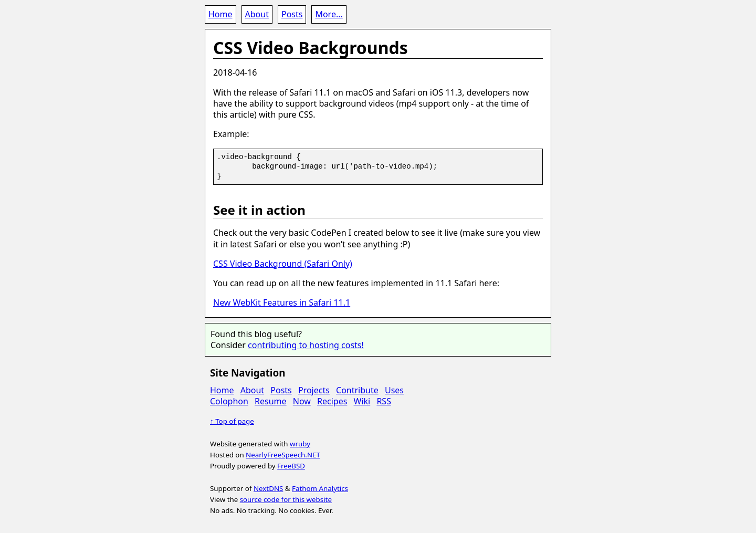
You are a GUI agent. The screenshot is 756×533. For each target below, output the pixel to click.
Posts (292, 14)
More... (329, 14)
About (257, 14)
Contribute (357, 390)
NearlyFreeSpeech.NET (283, 455)
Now (302, 401)
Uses (394, 390)
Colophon (229, 401)
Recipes (332, 401)
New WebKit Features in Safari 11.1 (282, 302)
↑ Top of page (232, 421)
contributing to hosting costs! (306, 345)
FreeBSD (291, 466)
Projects (314, 390)
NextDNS (268, 488)
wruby (300, 444)
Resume (271, 401)
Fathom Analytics (320, 488)
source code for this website (286, 499)
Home (220, 14)
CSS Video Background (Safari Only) (283, 264)
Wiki (362, 401)
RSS (384, 401)
